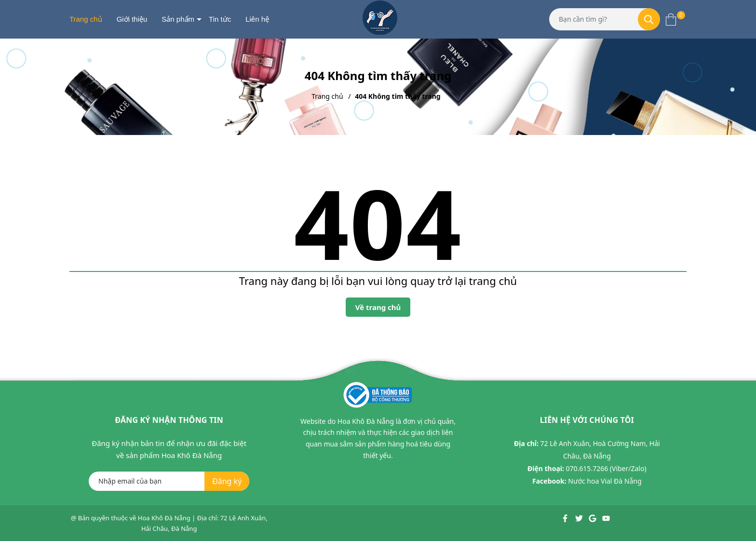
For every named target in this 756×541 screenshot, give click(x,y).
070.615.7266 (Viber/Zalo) (606, 468)
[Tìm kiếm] (649, 19)
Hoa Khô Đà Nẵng (164, 518)
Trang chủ (86, 19)
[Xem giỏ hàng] (671, 19)
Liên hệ (257, 19)
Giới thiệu (132, 19)
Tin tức (220, 19)
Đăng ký (227, 481)
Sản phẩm (178, 19)
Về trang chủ (378, 307)
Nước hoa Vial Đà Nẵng (605, 481)
